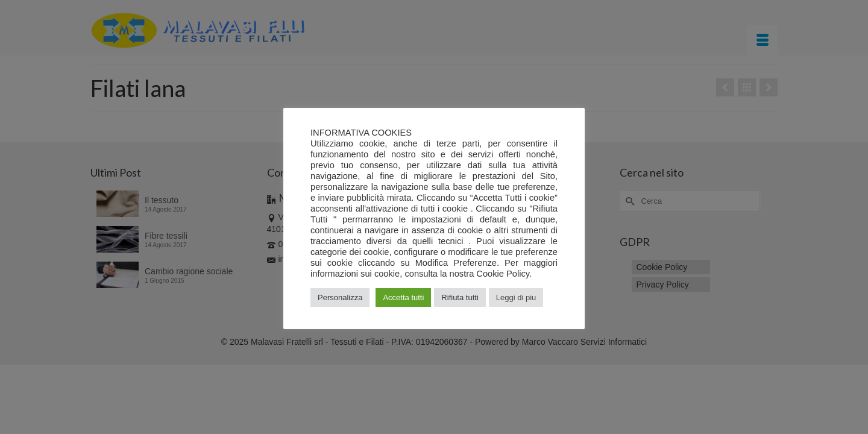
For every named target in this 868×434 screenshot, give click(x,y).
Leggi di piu (516, 297)
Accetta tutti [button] (403, 297)
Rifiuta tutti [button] (460, 297)
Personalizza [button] (340, 297)
